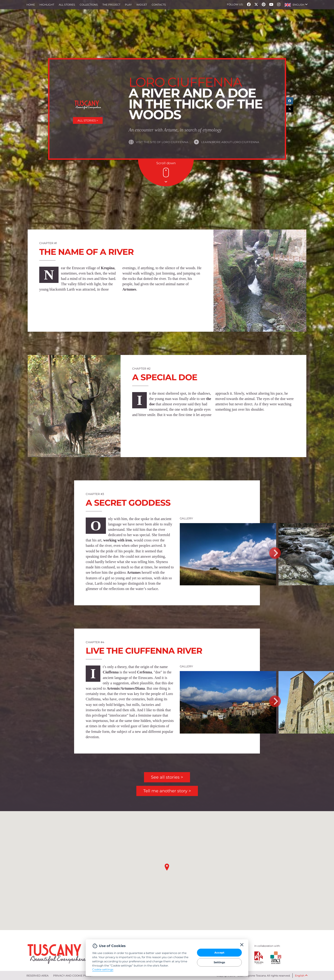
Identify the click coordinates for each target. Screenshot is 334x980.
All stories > (88, 120)
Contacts (159, 5)
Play (128, 5)
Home (31, 5)
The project (111, 5)
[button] (296, 5)
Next (275, 553)
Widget (142, 5)
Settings (219, 962)
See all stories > (167, 777)
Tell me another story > (167, 791)
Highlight (47, 5)
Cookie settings (103, 970)
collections (89, 5)
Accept (219, 953)
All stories (67, 5)
